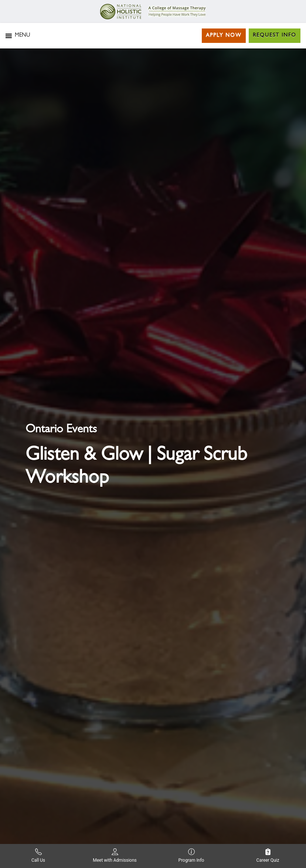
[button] (22, 36)
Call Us (38, 856)
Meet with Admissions (115, 856)
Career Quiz (268, 856)
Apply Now (224, 36)
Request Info (275, 36)
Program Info (191, 856)
